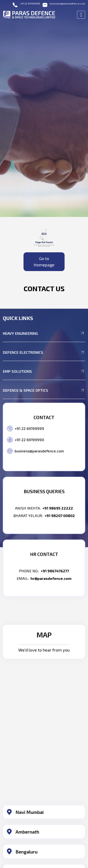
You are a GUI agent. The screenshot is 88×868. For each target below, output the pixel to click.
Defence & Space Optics (44, 390)
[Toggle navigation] (81, 15)
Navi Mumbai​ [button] (30, 812)
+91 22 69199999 (26, 5)
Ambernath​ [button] (27, 832)
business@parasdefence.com (64, 5)
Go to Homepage (44, 262)
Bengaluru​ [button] (27, 852)
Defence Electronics (44, 352)
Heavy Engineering (44, 333)
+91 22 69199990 (26, 440)
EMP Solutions (44, 371)
